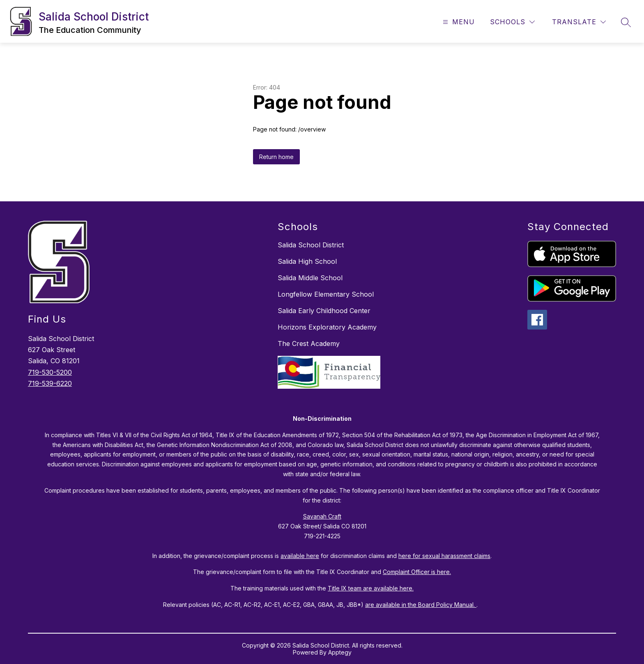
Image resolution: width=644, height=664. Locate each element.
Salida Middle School (310, 278)
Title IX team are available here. (371, 588)
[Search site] (626, 22)
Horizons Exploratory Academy (327, 327)
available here (300, 556)
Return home (276, 157)
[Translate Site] (579, 22)
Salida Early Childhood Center (324, 311)
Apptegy (340, 652)
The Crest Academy (309, 344)
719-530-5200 (50, 372)
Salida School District (311, 245)
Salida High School (307, 261)
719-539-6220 (50, 383)
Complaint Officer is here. (417, 572)
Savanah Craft (322, 516)
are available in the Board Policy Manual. (421, 605)
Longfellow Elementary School (326, 294)
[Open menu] (458, 22)
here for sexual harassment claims (444, 556)
